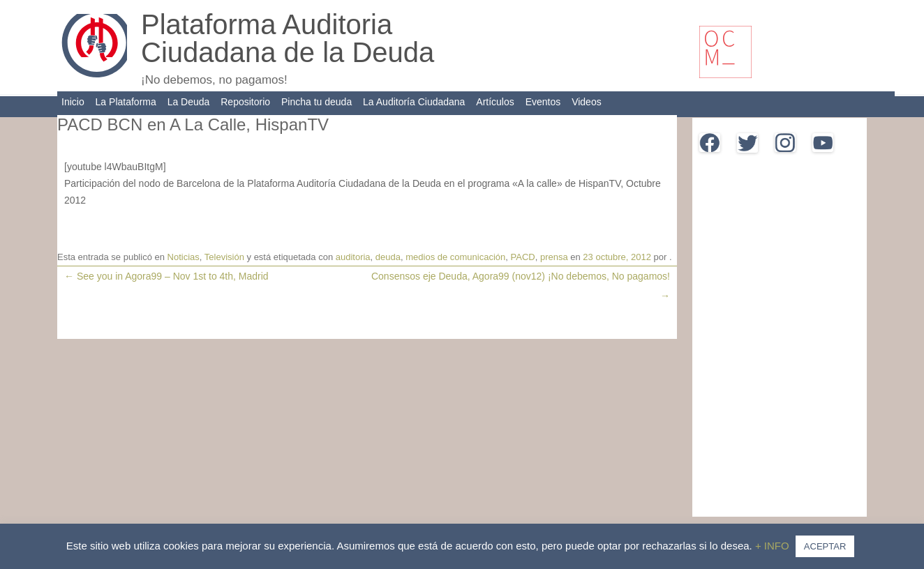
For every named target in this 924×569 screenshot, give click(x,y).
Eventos (543, 102)
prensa (554, 257)
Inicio (73, 102)
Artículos (495, 102)
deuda (388, 257)
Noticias (184, 257)
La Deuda (189, 102)
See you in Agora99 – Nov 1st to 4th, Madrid (166, 276)
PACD (523, 257)
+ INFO (774, 546)
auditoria (353, 257)
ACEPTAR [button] (825, 546)
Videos (587, 102)
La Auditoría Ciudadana (414, 102)
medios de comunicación (455, 257)
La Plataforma (126, 102)
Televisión (224, 257)
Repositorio (245, 102)
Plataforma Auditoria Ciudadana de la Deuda (288, 38)
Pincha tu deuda (316, 102)
